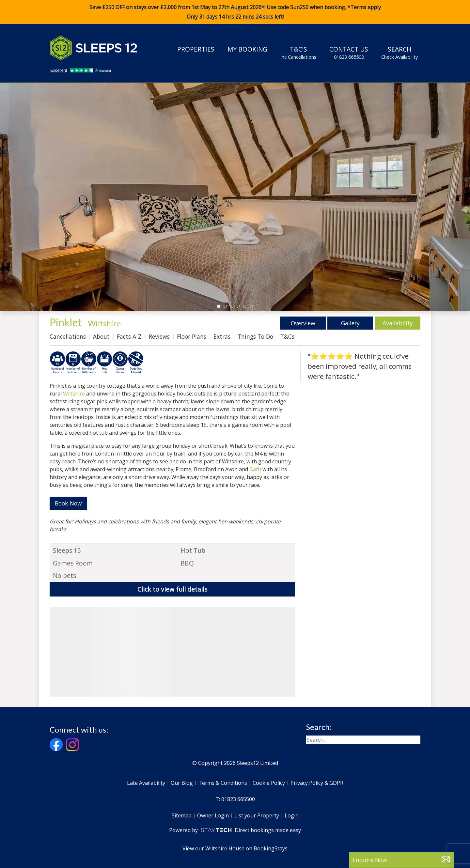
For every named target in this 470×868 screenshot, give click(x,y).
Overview (303, 323)
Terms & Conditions (223, 783)
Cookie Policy (269, 783)
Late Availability (146, 783)
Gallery (350, 323)
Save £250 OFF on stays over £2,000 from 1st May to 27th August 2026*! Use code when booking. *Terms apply (235, 12)
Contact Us (349, 53)
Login (292, 815)
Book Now (68, 503)
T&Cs (287, 336)
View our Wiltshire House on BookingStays (235, 848)
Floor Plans (192, 336)
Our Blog (182, 783)
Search (399, 53)
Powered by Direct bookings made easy (235, 830)
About (101, 336)
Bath (255, 469)
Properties (196, 49)
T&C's (298, 53)
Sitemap (182, 815)
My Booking (247, 49)
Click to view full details (172, 589)
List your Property (257, 815)
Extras (222, 336)
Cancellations (68, 336)
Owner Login (213, 815)
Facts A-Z (129, 336)
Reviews (159, 336)
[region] (172, 652)
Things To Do (255, 336)
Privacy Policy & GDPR (317, 783)
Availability (398, 323)
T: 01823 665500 (235, 799)
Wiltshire (104, 323)
